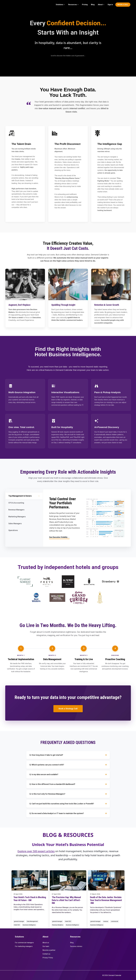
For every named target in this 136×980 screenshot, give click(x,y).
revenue (106, 921)
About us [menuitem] (46, 943)
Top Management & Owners (24, 496)
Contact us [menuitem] (46, 954)
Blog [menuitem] (93, 5)
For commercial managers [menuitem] (24, 943)
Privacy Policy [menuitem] (48, 958)
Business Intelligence (29, 925)
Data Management (32, 921)
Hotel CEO (17, 925)
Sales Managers (24, 524)
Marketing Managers (24, 517)
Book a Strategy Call (68, 709)
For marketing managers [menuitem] (24, 946)
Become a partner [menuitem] (49, 950)
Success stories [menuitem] (76, 946)
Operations (24, 531)
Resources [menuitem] (73, 5)
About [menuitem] (100, 5)
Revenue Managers (24, 510)
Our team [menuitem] (46, 946)
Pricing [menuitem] (85, 5)
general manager (19, 921)
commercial (114, 921)
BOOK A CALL (123, 5)
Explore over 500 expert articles (36, 851)
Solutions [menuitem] (60, 5)
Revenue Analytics (58, 925)
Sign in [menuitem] (110, 5)
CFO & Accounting (24, 503)
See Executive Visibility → (59, 537)
